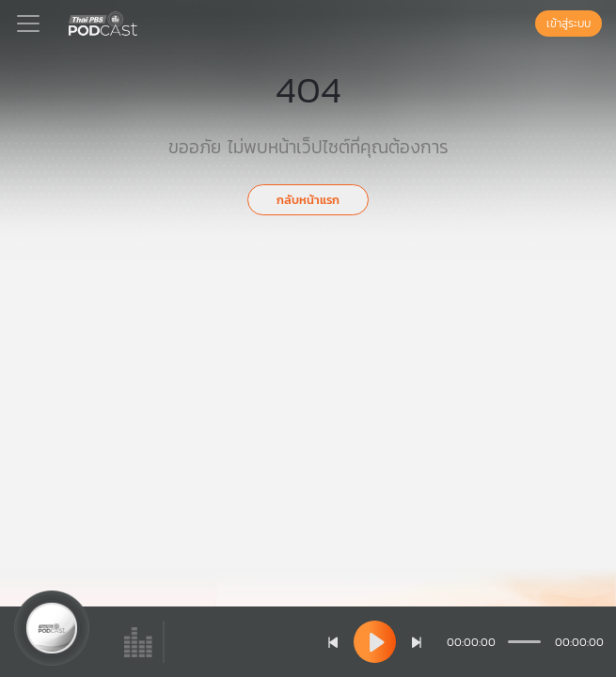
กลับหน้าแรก (308, 200)
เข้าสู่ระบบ (569, 24)
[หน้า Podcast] (141, 22)
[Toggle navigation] (28, 24)
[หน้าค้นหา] (526, 24)
